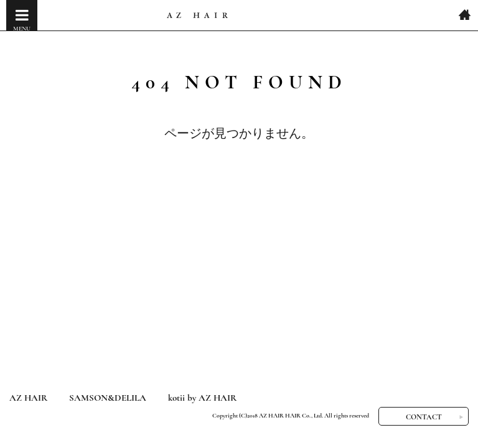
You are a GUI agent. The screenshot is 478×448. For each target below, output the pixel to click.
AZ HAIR (28, 398)
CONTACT (424, 417)
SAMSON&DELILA (108, 398)
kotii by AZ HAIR (202, 398)
